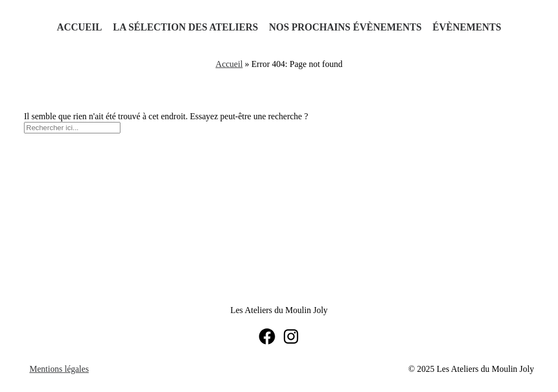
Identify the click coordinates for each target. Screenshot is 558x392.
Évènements (467, 27)
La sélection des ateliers (185, 27)
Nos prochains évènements (345, 27)
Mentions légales (59, 369)
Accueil (79, 27)
